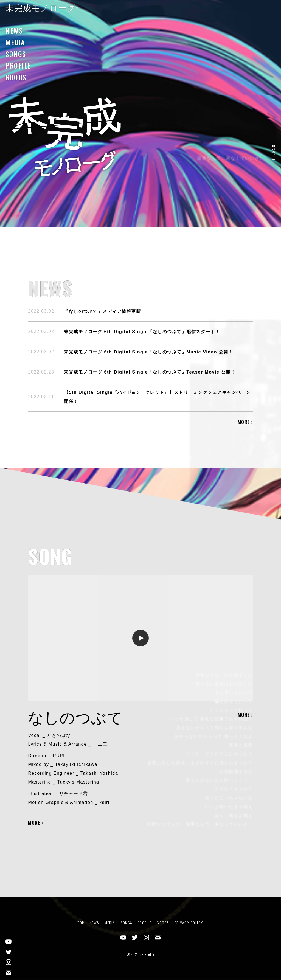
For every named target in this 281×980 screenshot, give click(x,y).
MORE (244, 422)
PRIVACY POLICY (189, 923)
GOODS (16, 77)
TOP (81, 923)
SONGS (16, 54)
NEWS (14, 31)
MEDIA (15, 42)
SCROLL (274, 153)
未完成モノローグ (41, 8)
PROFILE (18, 65)
